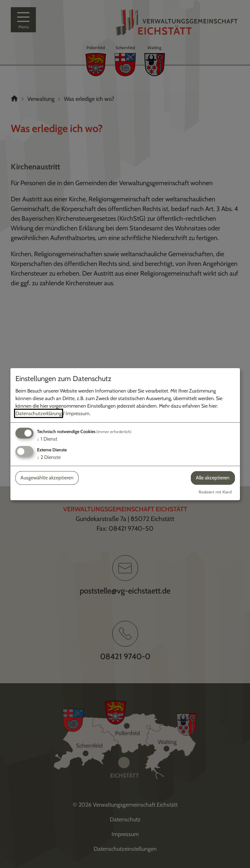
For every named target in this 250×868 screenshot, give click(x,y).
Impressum (77, 413)
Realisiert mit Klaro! (215, 492)
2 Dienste (49, 457)
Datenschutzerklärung (39, 413)
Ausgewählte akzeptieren (47, 478)
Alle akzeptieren (213, 478)
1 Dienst (47, 439)
